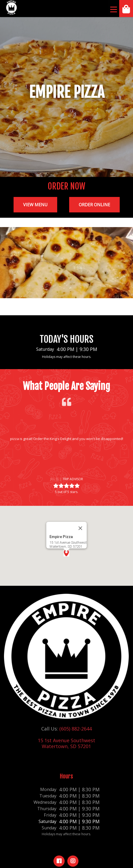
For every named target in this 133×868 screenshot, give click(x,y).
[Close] (80, 528)
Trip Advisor (73, 479)
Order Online (94, 205)
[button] (9, 453)
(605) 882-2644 (76, 729)
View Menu (35, 205)
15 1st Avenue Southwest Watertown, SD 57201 (66, 743)
